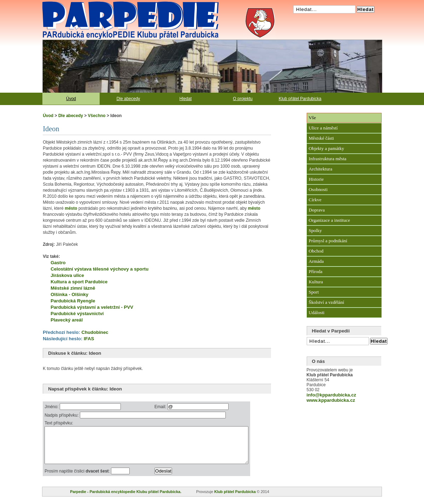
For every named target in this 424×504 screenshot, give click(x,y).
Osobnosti (318, 189)
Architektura (321, 169)
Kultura (316, 282)
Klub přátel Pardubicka (300, 99)
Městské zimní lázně (73, 288)
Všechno (97, 116)
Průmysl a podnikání (328, 241)
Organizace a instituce (329, 220)
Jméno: (52, 407)
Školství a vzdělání (326, 302)
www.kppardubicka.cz (331, 400)
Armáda (316, 261)
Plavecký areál (67, 320)
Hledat (186, 99)
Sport (314, 292)
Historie (316, 179)
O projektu (243, 99)
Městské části (321, 138)
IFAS (89, 339)
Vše (313, 118)
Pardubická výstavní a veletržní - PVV (92, 307)
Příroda (316, 271)
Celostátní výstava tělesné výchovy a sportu (99, 269)
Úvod (71, 99)
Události (317, 312)
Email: (174, 407)
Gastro (58, 263)
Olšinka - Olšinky (69, 294)
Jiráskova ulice (67, 275)
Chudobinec (95, 332)
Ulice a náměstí (323, 128)
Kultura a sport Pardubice (79, 282)
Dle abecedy (128, 99)
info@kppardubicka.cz (331, 395)
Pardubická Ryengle (73, 301)
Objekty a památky (326, 148)
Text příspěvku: (59, 423)
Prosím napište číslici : (78, 479)
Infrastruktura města (328, 159)
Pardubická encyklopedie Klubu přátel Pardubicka (118, 4)
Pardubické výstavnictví (77, 314)
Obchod (316, 251)
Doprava (317, 210)
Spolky (315, 230)
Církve (315, 200)
